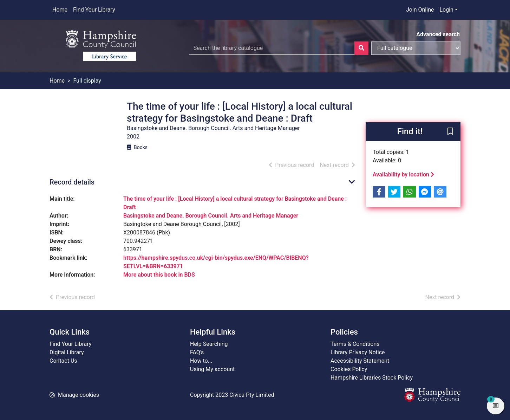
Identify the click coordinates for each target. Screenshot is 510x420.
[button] (450, 132)
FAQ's (197, 352)
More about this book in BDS (159, 275)
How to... (201, 361)
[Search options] (416, 48)
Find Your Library (94, 10)
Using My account (212, 369)
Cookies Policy (349, 369)
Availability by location (403, 175)
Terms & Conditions (355, 344)
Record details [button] (72, 182)
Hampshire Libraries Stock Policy (372, 378)
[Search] (361, 48)
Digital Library (67, 352)
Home (60, 10)
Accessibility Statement (360, 361)
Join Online (420, 10)
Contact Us (63, 361)
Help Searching (209, 344)
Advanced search (438, 34)
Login (446, 10)
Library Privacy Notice (358, 352)
